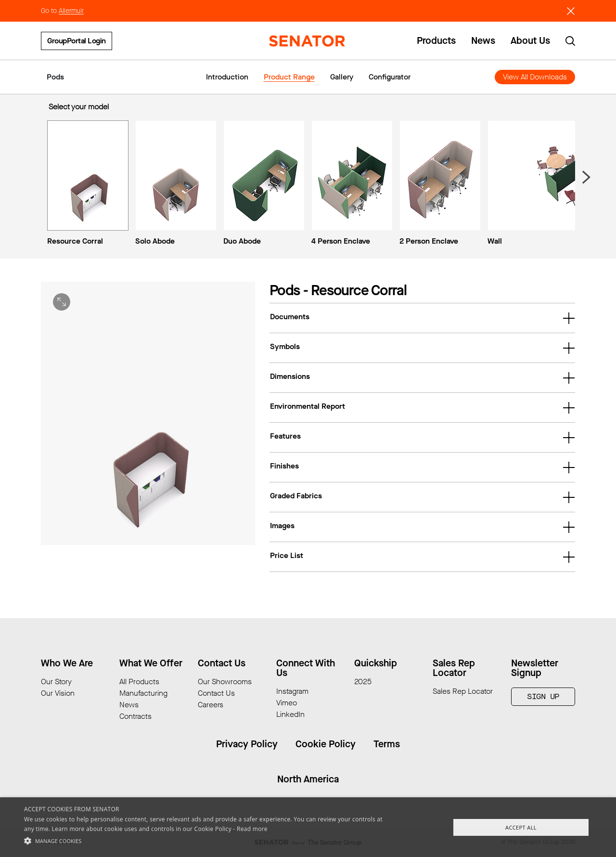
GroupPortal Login (77, 41)
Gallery (342, 77)
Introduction (227, 77)
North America (308, 779)
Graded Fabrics (422, 497)
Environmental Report (422, 407)
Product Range (289, 77)
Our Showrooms (225, 682)
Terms (387, 744)
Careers (211, 705)
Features (422, 437)
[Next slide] (586, 177)
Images (422, 527)
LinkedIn (290, 714)
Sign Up (543, 696)
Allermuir (71, 11)
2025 (363, 682)
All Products (139, 682)
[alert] (308, 827)
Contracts (135, 716)
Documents (422, 318)
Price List (422, 557)
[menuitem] (86, 185)
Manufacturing (143, 693)
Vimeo (287, 703)
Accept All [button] (521, 827)
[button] (209, 841)
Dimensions (422, 377)
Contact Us (216, 693)
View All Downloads (535, 77)
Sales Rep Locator (463, 691)
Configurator (390, 77)
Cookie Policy (326, 744)
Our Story (56, 682)
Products (436, 41)
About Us (530, 41)
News (483, 41)
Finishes (422, 467)
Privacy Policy (247, 744)
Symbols (422, 348)
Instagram (292, 691)
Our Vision (58, 693)
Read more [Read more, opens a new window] (252, 829)
